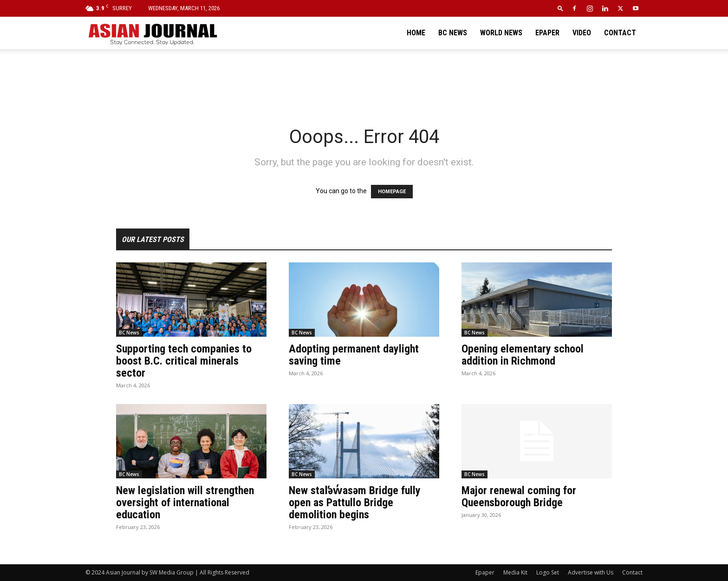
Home (416, 33)
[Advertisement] (364, 81)
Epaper (547, 33)
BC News (453, 33)
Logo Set (548, 572)
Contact (620, 33)
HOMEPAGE (392, 192)
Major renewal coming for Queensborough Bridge (519, 496)
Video (582, 33)
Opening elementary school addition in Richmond (523, 355)
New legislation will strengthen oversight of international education (185, 503)
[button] (560, 8)
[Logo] (152, 33)
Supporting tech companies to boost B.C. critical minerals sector (184, 361)
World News (501, 33)
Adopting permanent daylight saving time (354, 355)
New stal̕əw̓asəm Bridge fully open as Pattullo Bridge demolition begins (355, 503)
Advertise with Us (591, 572)
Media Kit (515, 572)
